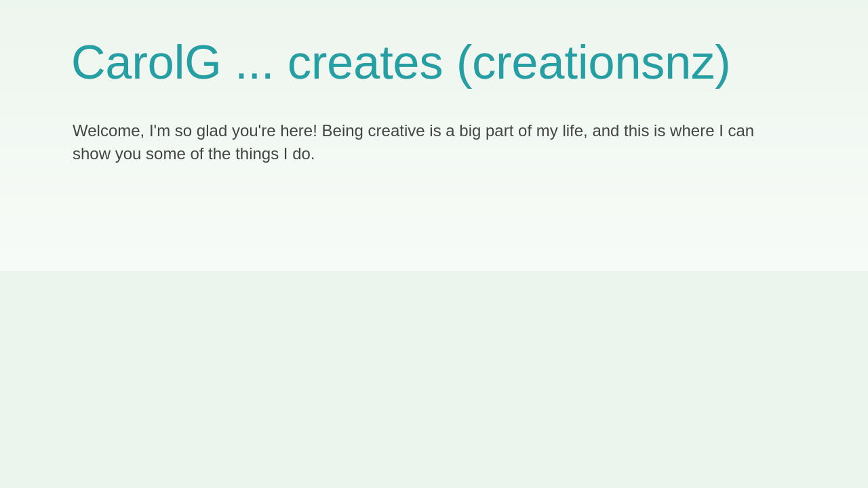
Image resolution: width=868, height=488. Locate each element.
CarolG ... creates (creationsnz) (401, 62)
